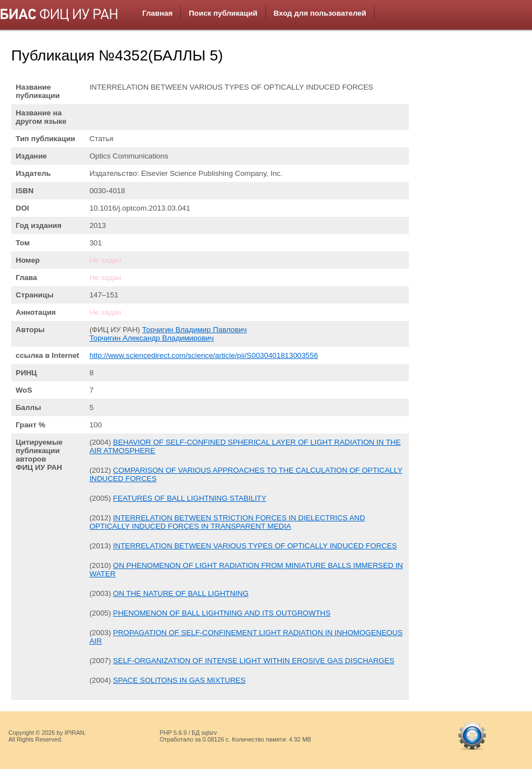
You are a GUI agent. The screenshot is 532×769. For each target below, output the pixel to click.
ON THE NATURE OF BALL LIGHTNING (181, 593)
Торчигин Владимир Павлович (195, 330)
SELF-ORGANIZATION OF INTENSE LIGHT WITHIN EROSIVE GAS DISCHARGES (254, 661)
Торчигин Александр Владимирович (152, 338)
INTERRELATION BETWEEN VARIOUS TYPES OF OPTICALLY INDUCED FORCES (255, 546)
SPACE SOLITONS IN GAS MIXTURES (179, 680)
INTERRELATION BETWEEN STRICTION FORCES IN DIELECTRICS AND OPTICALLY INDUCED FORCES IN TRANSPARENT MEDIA (227, 522)
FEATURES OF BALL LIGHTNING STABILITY (190, 498)
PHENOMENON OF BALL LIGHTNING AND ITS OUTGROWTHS (222, 613)
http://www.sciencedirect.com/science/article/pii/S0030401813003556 (204, 355)
